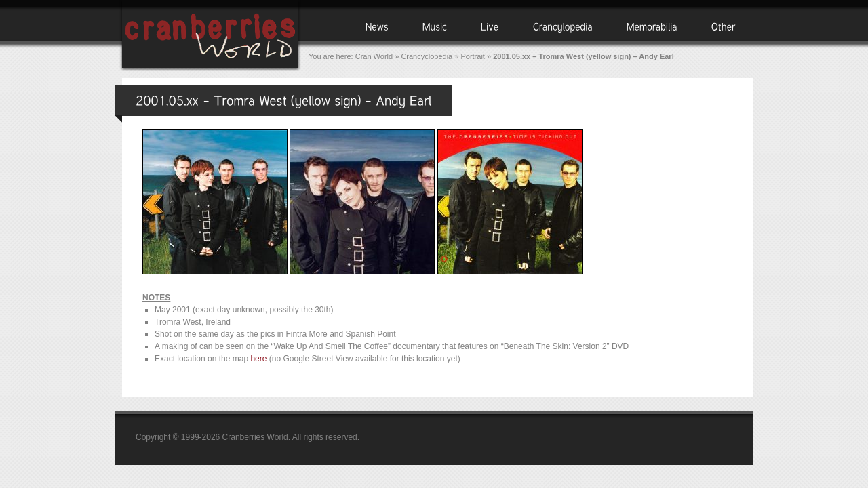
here (258, 359)
